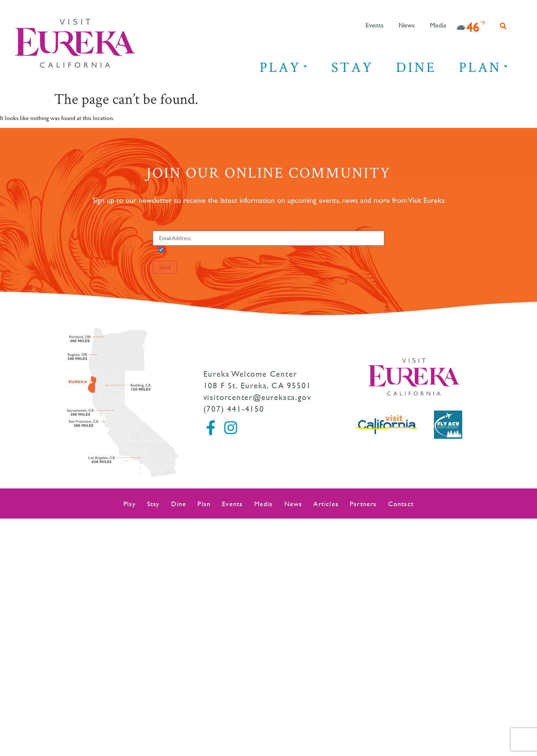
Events (375, 26)
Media (438, 26)
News (407, 26)
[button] (503, 26)
